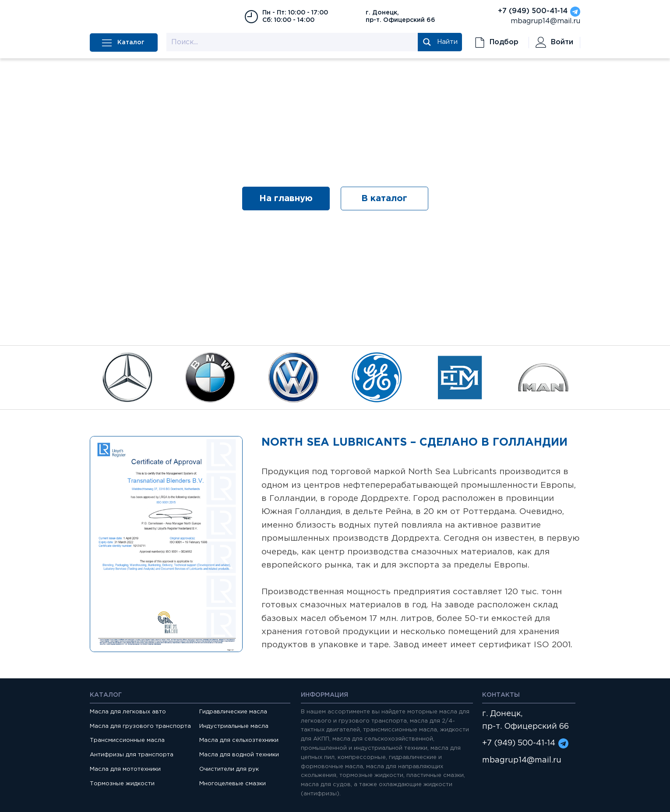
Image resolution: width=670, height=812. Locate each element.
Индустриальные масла (234, 726)
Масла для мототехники (125, 769)
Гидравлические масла (233, 712)
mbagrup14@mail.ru (545, 21)
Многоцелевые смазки (233, 784)
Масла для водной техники (239, 755)
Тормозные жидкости (122, 784)
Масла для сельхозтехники (239, 740)
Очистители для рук (229, 769)
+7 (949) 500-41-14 (533, 11)
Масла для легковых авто (128, 712)
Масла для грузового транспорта (140, 726)
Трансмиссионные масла (127, 740)
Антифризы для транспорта (132, 755)
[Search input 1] (293, 42)
